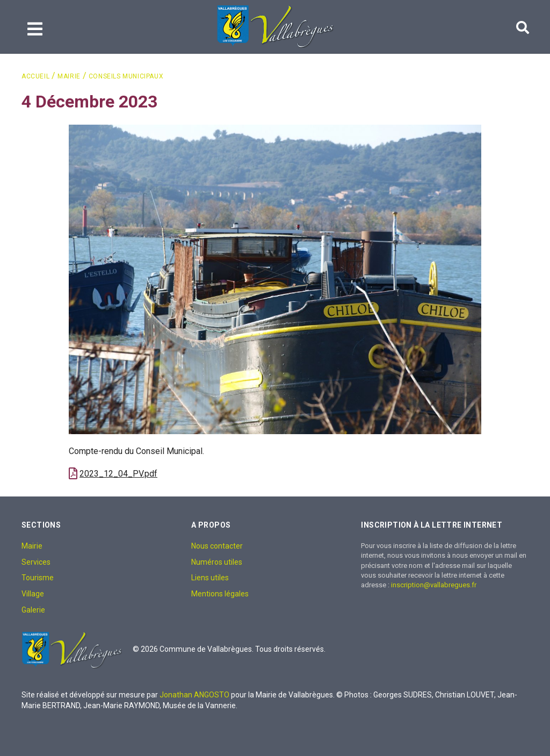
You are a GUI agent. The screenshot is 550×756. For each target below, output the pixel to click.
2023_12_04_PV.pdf (118, 474)
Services (36, 562)
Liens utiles (210, 578)
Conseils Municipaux (126, 76)
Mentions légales (220, 594)
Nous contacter (217, 546)
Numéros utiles (217, 562)
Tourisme (38, 578)
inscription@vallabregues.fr (434, 585)
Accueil (35, 76)
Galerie (33, 610)
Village (33, 594)
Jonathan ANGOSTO (194, 695)
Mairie (69, 76)
